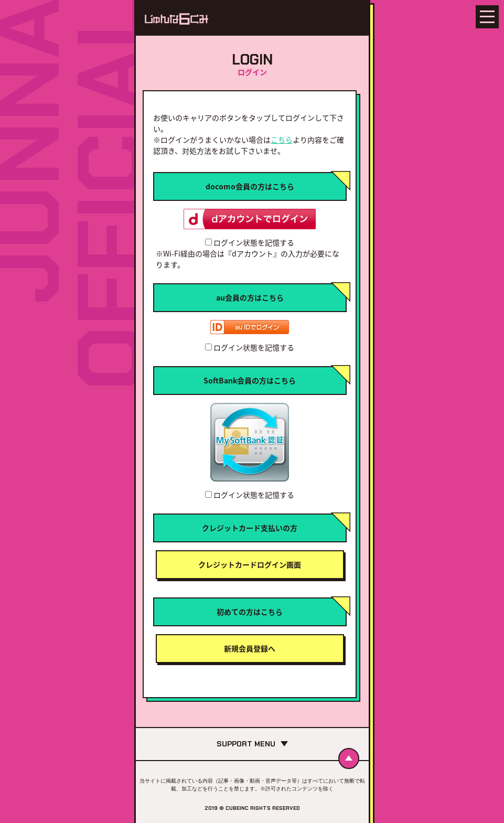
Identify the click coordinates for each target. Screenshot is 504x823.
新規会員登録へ (250, 648)
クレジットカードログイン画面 (250, 564)
